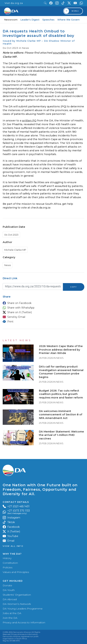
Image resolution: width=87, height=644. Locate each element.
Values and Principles (16, 572)
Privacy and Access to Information (24, 622)
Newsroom (11, 20)
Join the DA (10, 618)
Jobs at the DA (12, 613)
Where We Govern (69, 20)
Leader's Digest (30, 20)
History (7, 558)
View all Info (13, 546)
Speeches (48, 20)
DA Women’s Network (17, 604)
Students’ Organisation (17, 595)
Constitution (10, 563)
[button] (43, 303)
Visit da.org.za (14, 3)
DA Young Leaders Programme (23, 609)
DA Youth (9, 590)
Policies (8, 567)
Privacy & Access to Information (25, 634)
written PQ (29, 121)
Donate (7, 585)
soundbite (60, 53)
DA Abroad (10, 599)
